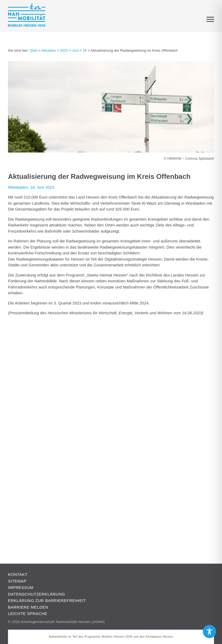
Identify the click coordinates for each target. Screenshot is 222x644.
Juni (75, 50)
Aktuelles (49, 50)
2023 (64, 50)
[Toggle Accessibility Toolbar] (209, 631)
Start (34, 50)
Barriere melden (28, 607)
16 (85, 50)
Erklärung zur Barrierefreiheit (47, 600)
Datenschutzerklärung (37, 594)
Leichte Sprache (28, 614)
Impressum (21, 587)
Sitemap (17, 581)
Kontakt (18, 574)
